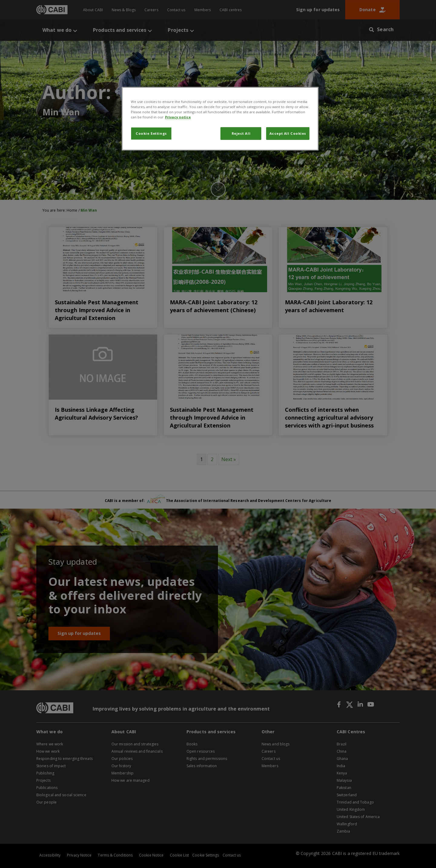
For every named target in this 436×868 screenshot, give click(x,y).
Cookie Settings (151, 133)
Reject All (241, 133)
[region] (220, 119)
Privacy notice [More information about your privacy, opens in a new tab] (178, 117)
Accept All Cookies (288, 133)
